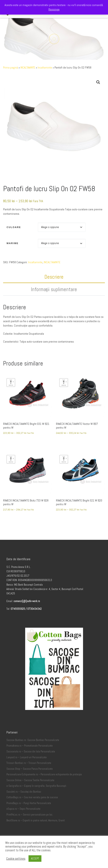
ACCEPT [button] (35, 859)
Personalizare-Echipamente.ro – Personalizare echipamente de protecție (44, 774)
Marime (13, 243)
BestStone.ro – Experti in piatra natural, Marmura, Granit (36, 821)
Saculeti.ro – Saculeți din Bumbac (24, 792)
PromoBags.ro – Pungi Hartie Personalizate (29, 803)
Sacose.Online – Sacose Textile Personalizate (30, 780)
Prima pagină (11, 68)
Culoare (14, 227)
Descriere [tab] (54, 277)
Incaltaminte (45, 68)
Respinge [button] (54, 9)
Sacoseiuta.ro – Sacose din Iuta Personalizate (31, 752)
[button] (98, 82)
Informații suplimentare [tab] (54, 289)
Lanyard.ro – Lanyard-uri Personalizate (27, 757)
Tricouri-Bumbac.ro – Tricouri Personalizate (29, 763)
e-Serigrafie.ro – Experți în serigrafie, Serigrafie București (36, 786)
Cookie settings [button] (16, 859)
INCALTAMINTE (28, 68)
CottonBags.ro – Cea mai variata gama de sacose (32, 797)
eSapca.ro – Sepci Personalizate (23, 809)
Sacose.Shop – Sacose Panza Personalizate (30, 769)
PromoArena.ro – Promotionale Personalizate (30, 746)
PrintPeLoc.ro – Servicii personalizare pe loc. (30, 815)
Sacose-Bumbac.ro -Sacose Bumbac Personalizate (33, 740)
